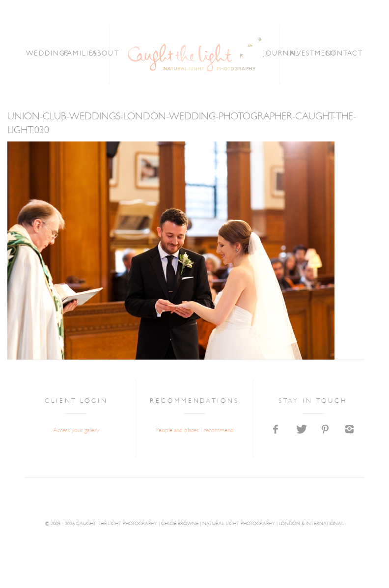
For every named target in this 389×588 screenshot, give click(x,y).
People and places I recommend (194, 431)
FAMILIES (81, 54)
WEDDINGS (48, 54)
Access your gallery (76, 431)
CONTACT (345, 54)
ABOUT (106, 54)
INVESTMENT (313, 54)
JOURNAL (281, 54)
